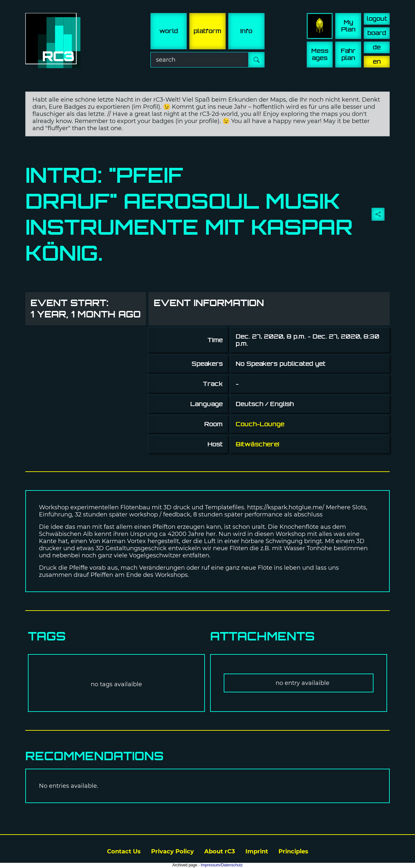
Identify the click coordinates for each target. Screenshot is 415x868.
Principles (293, 851)
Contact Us (124, 851)
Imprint (257, 851)
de (377, 47)
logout (377, 19)
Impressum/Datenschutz (222, 865)
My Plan (348, 26)
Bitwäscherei (257, 444)
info (246, 31)
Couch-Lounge (260, 424)
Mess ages (320, 54)
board (377, 33)
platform (207, 31)
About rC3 (220, 851)
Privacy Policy (172, 851)
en (377, 62)
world (169, 31)
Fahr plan (348, 54)
